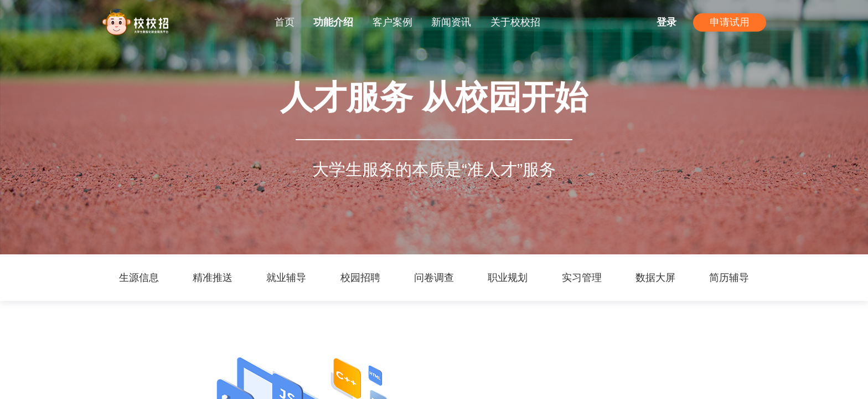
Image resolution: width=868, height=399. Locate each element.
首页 (285, 22)
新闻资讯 (451, 22)
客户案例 (392, 22)
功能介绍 (333, 22)
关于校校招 (515, 22)
